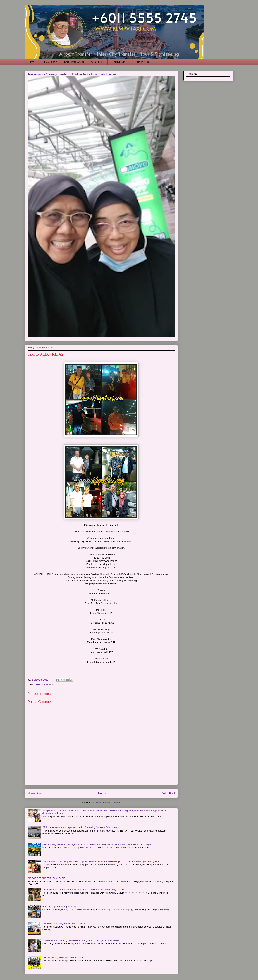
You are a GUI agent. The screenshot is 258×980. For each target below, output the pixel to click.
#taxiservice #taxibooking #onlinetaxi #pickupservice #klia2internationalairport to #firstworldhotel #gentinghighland (101, 861)
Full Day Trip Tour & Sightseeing (59, 906)
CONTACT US (143, 62)
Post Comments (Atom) (108, 803)
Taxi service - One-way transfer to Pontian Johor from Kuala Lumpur (72, 74)
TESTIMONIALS (120, 62)
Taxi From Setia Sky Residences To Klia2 (64, 923)
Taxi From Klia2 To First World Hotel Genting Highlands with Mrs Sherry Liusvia (83, 890)
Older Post (168, 793)
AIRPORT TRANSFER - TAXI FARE (46, 878)
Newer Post (35, 793)
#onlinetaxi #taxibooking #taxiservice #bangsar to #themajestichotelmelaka (81, 940)
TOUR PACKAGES (74, 62)
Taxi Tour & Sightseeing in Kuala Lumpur (63, 957)
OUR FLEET (98, 62)
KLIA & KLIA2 (50, 62)
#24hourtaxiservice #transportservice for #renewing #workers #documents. (81, 827)
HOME (32, 62)
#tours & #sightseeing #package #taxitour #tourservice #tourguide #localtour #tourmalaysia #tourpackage (97, 844)
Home (102, 793)
